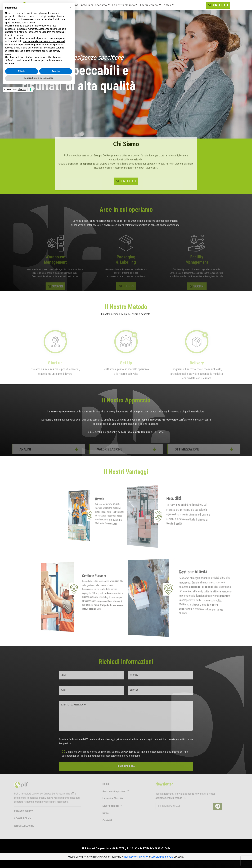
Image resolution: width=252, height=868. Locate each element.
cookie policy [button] (28, 23)
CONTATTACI (218, 5)
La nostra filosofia (123, 5)
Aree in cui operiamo (94, 5)
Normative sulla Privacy (136, 857)
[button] (70, 8)
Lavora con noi (149, 5)
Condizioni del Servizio (162, 857)
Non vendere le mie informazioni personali (44, 41)
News (167, 5)
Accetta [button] (56, 71)
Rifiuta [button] (22, 71)
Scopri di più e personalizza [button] (39, 78)
